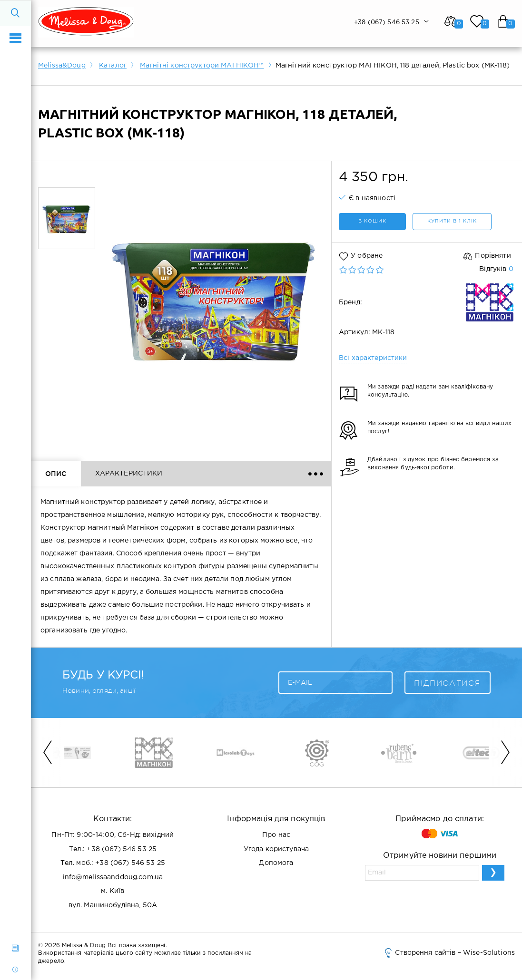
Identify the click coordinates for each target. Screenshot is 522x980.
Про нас (276, 835)
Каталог (113, 66)
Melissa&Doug (62, 66)
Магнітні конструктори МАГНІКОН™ (202, 66)
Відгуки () (213, 474)
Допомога (276, 863)
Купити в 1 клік (452, 221)
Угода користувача (276, 849)
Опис (56, 474)
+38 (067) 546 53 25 (122, 849)
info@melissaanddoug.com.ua (113, 877)
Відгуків (496, 269)
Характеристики (129, 474)
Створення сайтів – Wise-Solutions (449, 953)
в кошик (372, 221)
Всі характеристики (373, 358)
